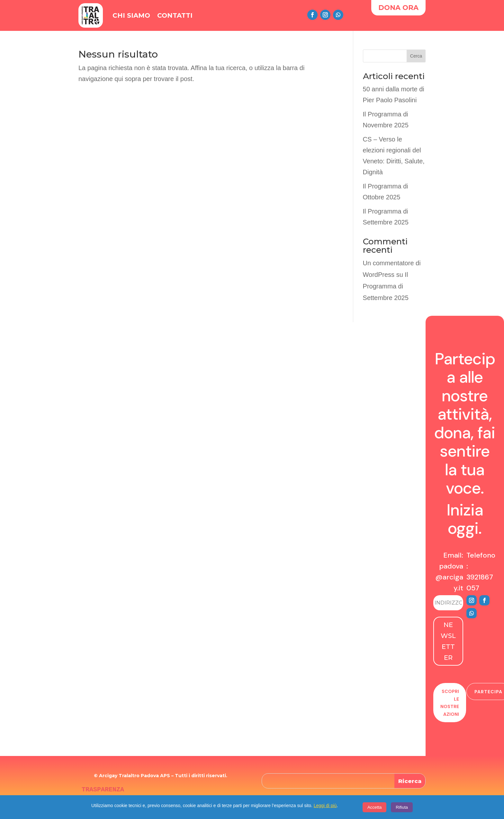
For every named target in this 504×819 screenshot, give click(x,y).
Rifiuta (402, 807)
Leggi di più (325, 805)
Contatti (175, 15)
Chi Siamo (131, 15)
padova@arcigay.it (449, 577)
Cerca (416, 56)
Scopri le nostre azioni (450, 703)
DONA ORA (398, 8)
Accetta (374, 807)
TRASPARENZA (103, 790)
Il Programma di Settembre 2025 (386, 286)
